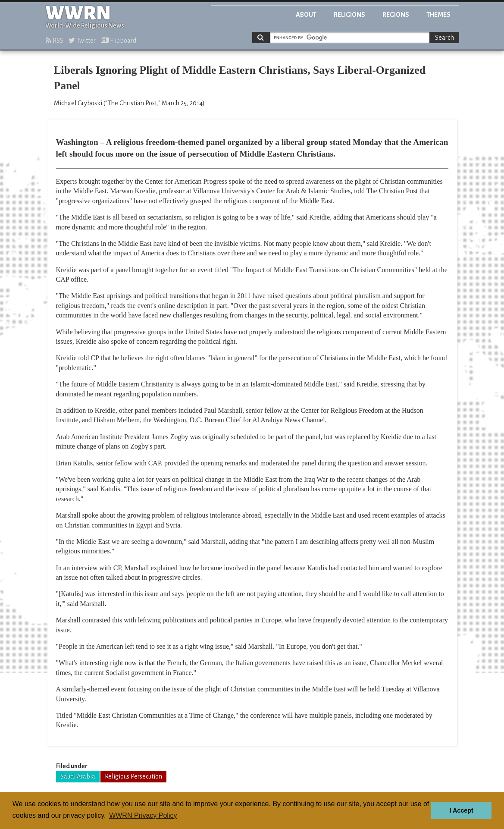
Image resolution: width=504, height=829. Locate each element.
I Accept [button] (461, 810)
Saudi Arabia (78, 776)
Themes (438, 15)
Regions (396, 15)
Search (445, 38)
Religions (349, 15)
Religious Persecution (133, 776)
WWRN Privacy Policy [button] (143, 815)
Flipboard (119, 41)
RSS (55, 41)
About (306, 15)
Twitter (82, 41)
